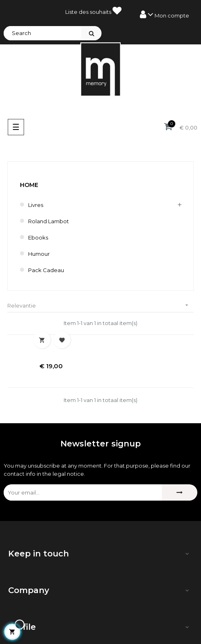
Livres (36, 205)
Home (29, 185)
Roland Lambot (49, 221)
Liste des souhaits (93, 11)
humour (39, 254)
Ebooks (38, 237)
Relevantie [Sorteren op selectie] (100, 305)
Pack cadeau (46, 270)
